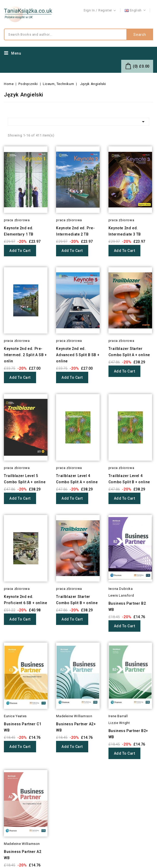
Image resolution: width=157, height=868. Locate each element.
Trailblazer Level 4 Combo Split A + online (77, 479)
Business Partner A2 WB (23, 855)
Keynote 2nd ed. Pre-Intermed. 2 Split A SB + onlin (25, 355)
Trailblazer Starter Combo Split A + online (129, 352)
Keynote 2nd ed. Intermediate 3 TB (125, 231)
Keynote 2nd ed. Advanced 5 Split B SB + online (78, 355)
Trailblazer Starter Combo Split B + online (77, 600)
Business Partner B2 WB (127, 606)
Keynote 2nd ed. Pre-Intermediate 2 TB (75, 231)
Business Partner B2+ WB (128, 734)
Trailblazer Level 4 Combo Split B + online (129, 479)
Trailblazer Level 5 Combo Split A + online (25, 479)
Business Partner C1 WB (23, 727)
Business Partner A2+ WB (76, 727)
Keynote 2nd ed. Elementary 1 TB (19, 231)
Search (140, 35)
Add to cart (20, 251)
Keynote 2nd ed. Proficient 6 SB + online (25, 600)
